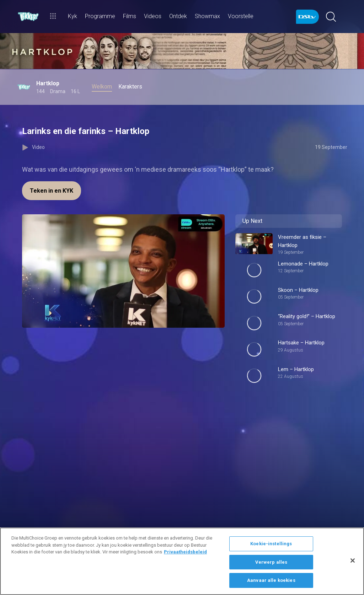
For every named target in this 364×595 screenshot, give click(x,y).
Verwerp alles (271, 562)
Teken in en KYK (52, 191)
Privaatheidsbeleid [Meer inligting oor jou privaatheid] (185, 552)
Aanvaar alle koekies (271, 580)
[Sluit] (353, 561)
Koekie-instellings (271, 544)
